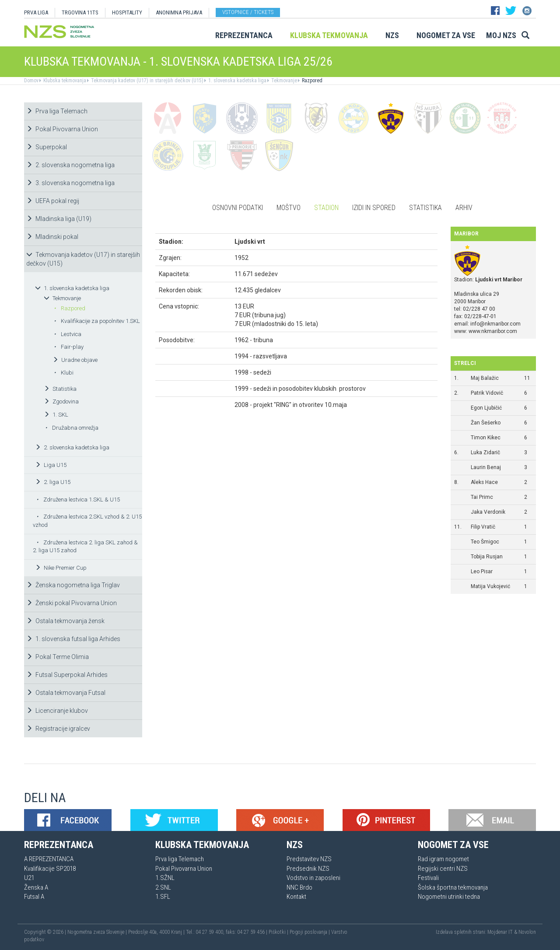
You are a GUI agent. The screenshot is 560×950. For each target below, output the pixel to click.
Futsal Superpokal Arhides (67, 675)
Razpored (311, 81)
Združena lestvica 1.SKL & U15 (78, 500)
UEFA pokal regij (53, 201)
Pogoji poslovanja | (310, 932)
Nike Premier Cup (61, 568)
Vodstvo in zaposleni (313, 878)
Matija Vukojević (490, 586)
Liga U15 (51, 465)
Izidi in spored (374, 208)
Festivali (428, 878)
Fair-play (69, 347)
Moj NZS (501, 35)
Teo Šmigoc (485, 542)
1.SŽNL (165, 878)
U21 (29, 878)
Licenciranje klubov (57, 711)
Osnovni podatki (238, 208)
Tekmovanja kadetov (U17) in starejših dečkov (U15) (147, 81)
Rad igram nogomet (443, 859)
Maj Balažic (485, 378)
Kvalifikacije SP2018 (50, 869)
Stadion (326, 208)
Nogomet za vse (446, 35)
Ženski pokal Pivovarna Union (72, 603)
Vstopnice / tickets (248, 12)
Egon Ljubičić (486, 408)
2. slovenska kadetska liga (72, 447)
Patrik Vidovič (487, 393)
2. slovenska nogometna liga (70, 165)
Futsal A (34, 897)
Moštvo (289, 208)
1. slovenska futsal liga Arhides (73, 639)
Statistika (60, 389)
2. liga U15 (53, 482)
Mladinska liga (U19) (59, 219)
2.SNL (163, 887)
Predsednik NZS (308, 869)
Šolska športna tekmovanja (453, 887)
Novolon (527, 932)
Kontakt (296, 897)
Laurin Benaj (486, 467)
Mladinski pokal (52, 237)
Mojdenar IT (500, 932)
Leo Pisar (482, 571)
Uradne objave (75, 360)
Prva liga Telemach (57, 111)
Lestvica (68, 334)
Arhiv (464, 208)
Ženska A (36, 887)
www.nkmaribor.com (493, 331)
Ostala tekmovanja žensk (65, 621)
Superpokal (47, 147)
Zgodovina (61, 401)
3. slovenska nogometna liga (70, 183)
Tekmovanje (283, 81)
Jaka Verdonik (488, 512)
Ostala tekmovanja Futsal (66, 693)
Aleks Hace (484, 482)
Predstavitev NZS (309, 859)
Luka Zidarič (485, 452)
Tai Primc (482, 497)
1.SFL (163, 897)
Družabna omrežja (72, 428)
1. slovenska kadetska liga (237, 81)
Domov (31, 81)
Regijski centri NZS (443, 869)
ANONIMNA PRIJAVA (179, 12)
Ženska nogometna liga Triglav (73, 585)
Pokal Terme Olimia (58, 657)
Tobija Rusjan (487, 557)
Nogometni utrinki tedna (449, 897)
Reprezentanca (244, 35)
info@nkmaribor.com (495, 324)
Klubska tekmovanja (329, 35)
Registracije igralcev (58, 729)
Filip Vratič (483, 527)
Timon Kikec (486, 438)
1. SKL (56, 415)
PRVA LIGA (36, 12)
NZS (392, 35)
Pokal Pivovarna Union (62, 129)
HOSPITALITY (127, 12)
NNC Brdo (299, 887)
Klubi (64, 373)
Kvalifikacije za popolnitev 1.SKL (97, 321)
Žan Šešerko (486, 423)
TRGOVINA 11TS (80, 12)
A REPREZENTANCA (49, 859)
